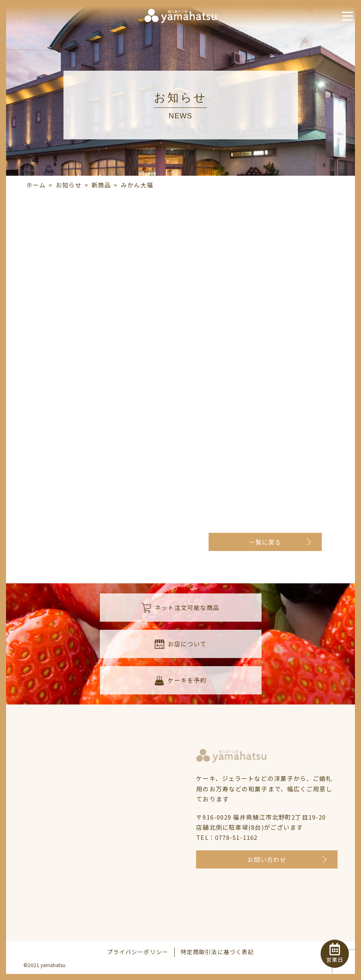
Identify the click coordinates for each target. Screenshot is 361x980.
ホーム (36, 185)
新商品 (101, 185)
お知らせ (69, 185)
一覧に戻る (265, 542)
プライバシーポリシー (138, 952)
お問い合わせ (267, 860)
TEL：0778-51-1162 (227, 838)
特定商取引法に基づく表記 (217, 952)
